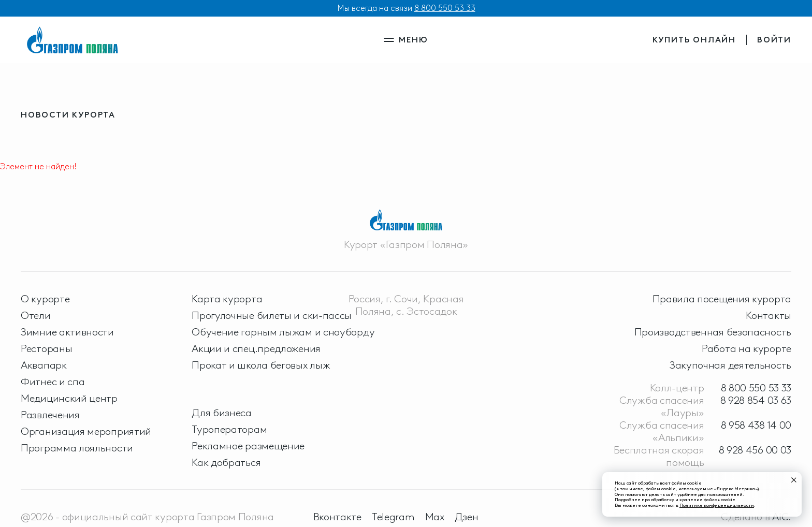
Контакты (769, 315)
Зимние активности (67, 332)
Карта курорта (227, 299)
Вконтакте (337, 517)
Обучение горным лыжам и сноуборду (283, 332)
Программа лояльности (77, 448)
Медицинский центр (69, 398)
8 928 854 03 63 (756, 400)
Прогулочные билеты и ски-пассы (272, 315)
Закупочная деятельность (730, 365)
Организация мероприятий (86, 431)
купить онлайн (694, 40)
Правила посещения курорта (722, 299)
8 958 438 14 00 (756, 425)
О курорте (45, 299)
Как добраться (226, 462)
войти (774, 40)
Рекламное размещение (248, 446)
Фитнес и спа (53, 382)
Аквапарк (44, 365)
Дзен (467, 517)
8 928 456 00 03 (755, 450)
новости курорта (68, 115)
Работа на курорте (746, 348)
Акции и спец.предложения (256, 348)
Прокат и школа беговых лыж (261, 365)
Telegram (393, 517)
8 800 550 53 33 (445, 8)
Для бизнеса (222, 413)
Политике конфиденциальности (717, 505)
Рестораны (46, 348)
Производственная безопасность (713, 332)
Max (435, 517)
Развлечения (50, 415)
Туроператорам (229, 429)
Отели (36, 315)
